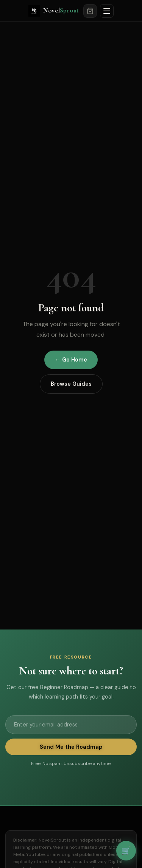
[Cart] (90, 11)
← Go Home (71, 360)
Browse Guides (71, 384)
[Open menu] (107, 11)
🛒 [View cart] (126, 850)
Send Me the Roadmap (71, 747)
